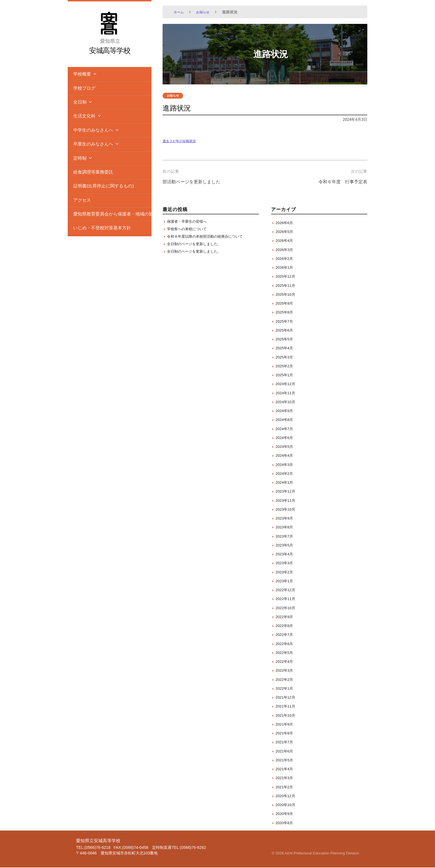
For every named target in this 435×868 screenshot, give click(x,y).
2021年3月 (286, 778)
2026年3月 (286, 250)
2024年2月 (286, 474)
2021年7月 (286, 742)
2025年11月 (287, 286)
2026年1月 (286, 268)
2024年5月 (286, 447)
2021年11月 (287, 707)
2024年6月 (286, 438)
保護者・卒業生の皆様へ (190, 222)
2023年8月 (286, 527)
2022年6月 (286, 644)
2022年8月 (286, 626)
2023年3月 (286, 563)
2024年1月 (286, 483)
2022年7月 (286, 635)
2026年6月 (286, 223)
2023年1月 (286, 581)
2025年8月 (286, 313)
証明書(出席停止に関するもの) (104, 186)
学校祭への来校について (190, 230)
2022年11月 (287, 599)
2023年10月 (287, 509)
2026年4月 (286, 241)
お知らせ (206, 12)
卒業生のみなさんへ (93, 144)
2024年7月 (286, 429)
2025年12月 (287, 277)
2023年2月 (286, 572)
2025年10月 (287, 294)
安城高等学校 (110, 50)
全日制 (80, 102)
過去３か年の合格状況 (182, 141)
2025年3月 (286, 357)
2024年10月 (287, 402)
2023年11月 (287, 501)
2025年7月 (286, 321)
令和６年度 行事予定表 (340, 182)
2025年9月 (286, 304)
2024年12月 (287, 384)
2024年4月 (286, 456)
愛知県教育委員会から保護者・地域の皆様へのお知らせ (112, 214)
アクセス (82, 200)
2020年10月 (287, 805)
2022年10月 (287, 608)
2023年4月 (286, 554)
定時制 (80, 158)
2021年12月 (287, 698)
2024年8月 (286, 420)
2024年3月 (286, 465)
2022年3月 (286, 671)
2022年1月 (286, 688)
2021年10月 (287, 715)
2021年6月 (286, 751)
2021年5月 (286, 760)
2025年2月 (286, 366)
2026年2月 (286, 259)
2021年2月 (286, 787)
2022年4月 (286, 662)
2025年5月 (286, 339)
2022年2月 (286, 680)
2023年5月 (286, 545)
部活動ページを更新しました (195, 182)
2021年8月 (286, 733)
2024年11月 (287, 393)
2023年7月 (286, 536)
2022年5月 (286, 653)
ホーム (179, 12)
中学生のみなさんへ (93, 130)
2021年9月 (286, 724)
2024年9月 (286, 411)
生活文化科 (84, 116)
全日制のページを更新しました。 (198, 247)
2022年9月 (286, 617)
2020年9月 (286, 814)
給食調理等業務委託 (93, 172)
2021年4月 (286, 769)
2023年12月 (287, 492)
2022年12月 (287, 590)
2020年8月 (286, 823)
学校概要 (82, 74)
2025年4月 (286, 348)
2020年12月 (287, 796)
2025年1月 (286, 375)
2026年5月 (286, 232)
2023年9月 (286, 519)
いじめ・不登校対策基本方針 (102, 228)
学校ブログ (84, 88)
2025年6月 (286, 330)
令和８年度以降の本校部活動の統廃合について (211, 238)
